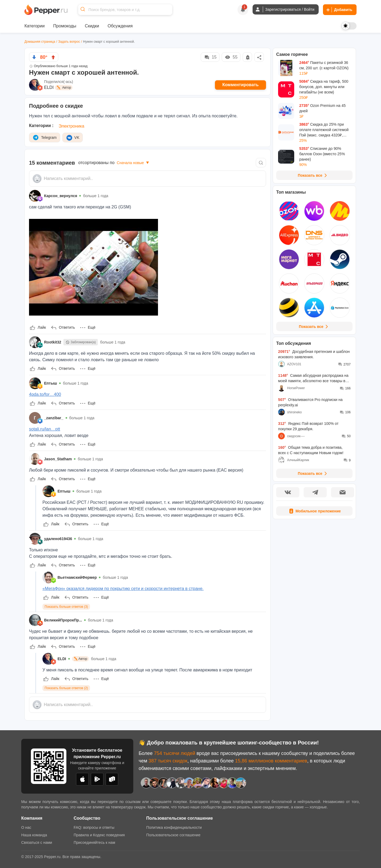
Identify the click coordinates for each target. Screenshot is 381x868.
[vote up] (53, 57)
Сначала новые (133, 163)
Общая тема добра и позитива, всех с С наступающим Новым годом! (311, 450)
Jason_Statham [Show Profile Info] (58, 459)
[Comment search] (261, 163)
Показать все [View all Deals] (313, 175)
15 (210, 57)
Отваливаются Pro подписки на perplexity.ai (310, 402)
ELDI (49, 87)
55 (231, 57)
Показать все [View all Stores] (314, 327)
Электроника (71, 126)
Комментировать (241, 85)
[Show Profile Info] (35, 196)
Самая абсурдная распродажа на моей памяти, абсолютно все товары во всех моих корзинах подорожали (313, 378)
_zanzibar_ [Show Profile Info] (54, 418)
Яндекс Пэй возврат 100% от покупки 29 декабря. (308, 426)
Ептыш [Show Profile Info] (51, 383)
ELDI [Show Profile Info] (62, 659)
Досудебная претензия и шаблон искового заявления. (314, 354)
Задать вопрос (69, 42)
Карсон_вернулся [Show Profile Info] (61, 196)
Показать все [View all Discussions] (313, 473)
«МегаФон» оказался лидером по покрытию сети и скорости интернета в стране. (123, 589)
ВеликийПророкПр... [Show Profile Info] (63, 620)
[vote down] (34, 57)
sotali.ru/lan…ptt (45, 429)
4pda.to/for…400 (45, 394)
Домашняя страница (40, 42)
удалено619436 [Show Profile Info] (58, 539)
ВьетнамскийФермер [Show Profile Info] (77, 577)
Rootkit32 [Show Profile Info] (53, 342)
